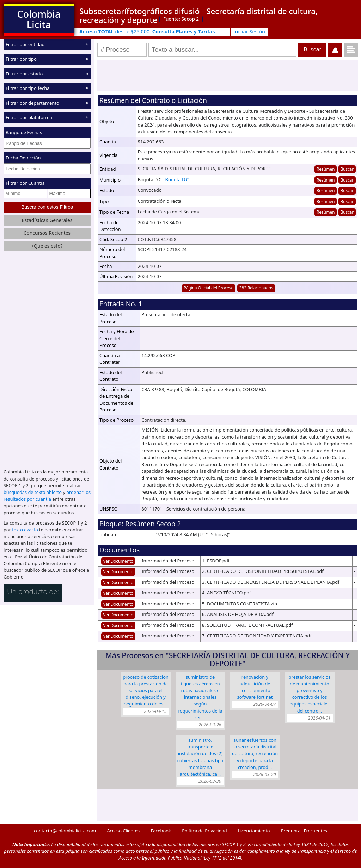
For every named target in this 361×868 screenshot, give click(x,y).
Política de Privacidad (204, 831)
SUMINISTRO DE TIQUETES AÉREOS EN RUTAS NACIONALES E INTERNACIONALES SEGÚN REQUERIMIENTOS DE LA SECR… (200, 697)
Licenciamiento (254, 831)
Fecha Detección (23, 158)
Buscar (347, 169)
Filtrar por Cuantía (25, 183)
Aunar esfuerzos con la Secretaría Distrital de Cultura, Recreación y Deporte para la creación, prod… (255, 754)
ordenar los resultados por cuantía (47, 496)
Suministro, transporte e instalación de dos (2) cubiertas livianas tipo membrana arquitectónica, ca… (200, 757)
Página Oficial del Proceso (209, 288)
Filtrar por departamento (32, 103)
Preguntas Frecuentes (304, 831)
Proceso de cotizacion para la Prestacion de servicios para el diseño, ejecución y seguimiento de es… (146, 690)
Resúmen (326, 169)
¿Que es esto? (47, 246)
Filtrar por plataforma (29, 117)
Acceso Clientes (123, 831)
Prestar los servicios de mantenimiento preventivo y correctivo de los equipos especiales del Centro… (310, 694)
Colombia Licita (39, 19)
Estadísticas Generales (47, 220)
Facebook (161, 831)
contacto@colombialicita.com (65, 831)
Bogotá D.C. (178, 179)
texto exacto (25, 530)
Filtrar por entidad (25, 44)
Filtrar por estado (24, 74)
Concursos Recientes (47, 233)
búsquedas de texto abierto (33, 492)
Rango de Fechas (24, 132)
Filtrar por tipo (21, 59)
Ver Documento (118, 561)
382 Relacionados (256, 288)
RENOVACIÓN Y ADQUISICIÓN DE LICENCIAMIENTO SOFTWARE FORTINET (255, 687)
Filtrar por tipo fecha (28, 88)
